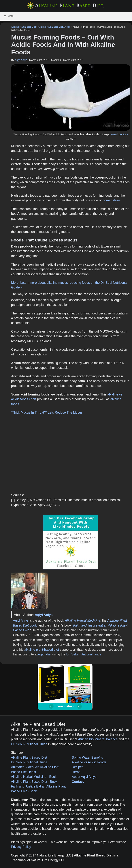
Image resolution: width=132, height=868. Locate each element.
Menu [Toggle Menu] (9, 16)
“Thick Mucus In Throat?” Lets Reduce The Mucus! (47, 413)
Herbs (76, 772)
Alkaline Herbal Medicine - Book (34, 777)
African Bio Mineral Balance (98, 739)
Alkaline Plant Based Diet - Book (34, 782)
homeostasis (112, 200)
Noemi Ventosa (119, 134)
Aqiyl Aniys (21, 60)
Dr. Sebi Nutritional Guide (29, 744)
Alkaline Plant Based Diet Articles (54, 27)
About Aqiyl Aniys (84, 777)
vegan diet (44, 654)
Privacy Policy (21, 847)
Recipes (78, 767)
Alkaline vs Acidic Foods (89, 762)
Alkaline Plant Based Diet (23, 27)
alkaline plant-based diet (42, 650)
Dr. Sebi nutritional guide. (84, 654)
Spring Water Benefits (87, 758)
